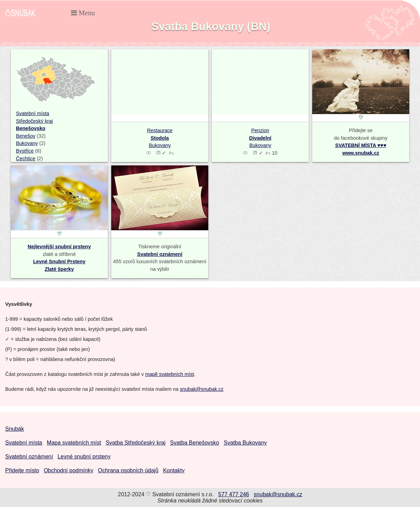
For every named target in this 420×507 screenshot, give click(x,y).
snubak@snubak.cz (202, 389)
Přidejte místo (22, 470)
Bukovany (27, 143)
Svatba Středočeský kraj (136, 443)
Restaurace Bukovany (160, 138)
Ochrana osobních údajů (128, 470)
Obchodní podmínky (68, 470)
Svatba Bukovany (246, 443)
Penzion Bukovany (260, 138)
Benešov (26, 136)
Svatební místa (33, 113)
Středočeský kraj (34, 121)
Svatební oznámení (160, 254)
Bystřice (25, 151)
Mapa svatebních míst (74, 443)
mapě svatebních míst (170, 374)
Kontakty (174, 470)
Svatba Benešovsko (195, 443)
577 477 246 (234, 494)
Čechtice (26, 158)
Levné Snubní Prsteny (59, 261)
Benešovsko (31, 128)
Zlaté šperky (59, 269)
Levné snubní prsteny (84, 457)
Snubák (15, 429)
